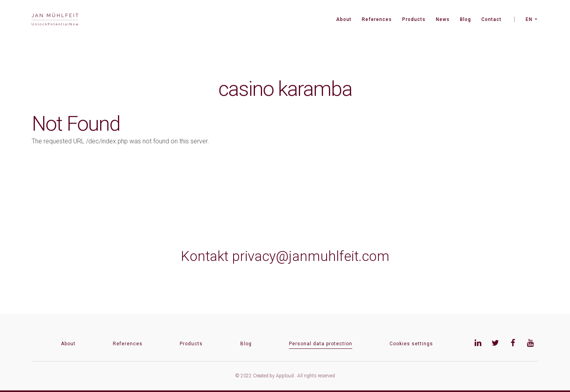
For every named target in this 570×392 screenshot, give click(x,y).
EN (529, 19)
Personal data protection (321, 344)
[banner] (55, 20)
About (344, 19)
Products (414, 19)
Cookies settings (411, 344)
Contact (491, 19)
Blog (465, 19)
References (377, 19)
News (443, 19)
